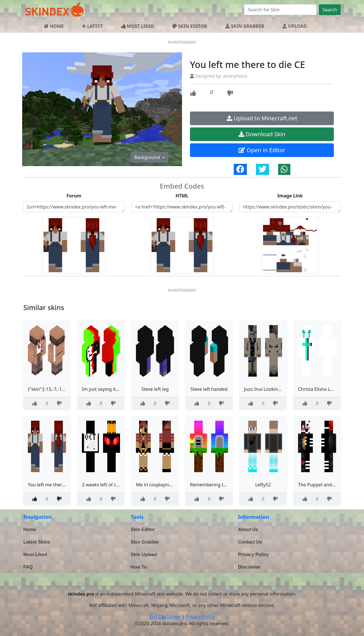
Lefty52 (263, 485)
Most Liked (35, 555)
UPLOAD (295, 26)
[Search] (280, 10)
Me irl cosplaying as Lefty (163, 485)
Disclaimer (250, 567)
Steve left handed (209, 389)
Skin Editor (142, 529)
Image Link (290, 196)
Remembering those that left (221, 485)
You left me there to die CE (56, 485)
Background (148, 157)
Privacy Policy (254, 555)
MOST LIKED (138, 26)
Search (330, 10)
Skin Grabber (145, 542)
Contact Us (250, 542)
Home (30, 529)
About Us (248, 529)
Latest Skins (37, 542)
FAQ (28, 567)
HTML (182, 196)
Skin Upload (144, 555)
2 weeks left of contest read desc (117, 485)
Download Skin (262, 134)
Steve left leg (155, 389)
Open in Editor (262, 150)
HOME (54, 26)
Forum (74, 196)
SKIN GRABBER (245, 26)
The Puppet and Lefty (321, 485)
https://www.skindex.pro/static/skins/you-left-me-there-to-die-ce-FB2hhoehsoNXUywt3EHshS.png (290, 207)
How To (139, 567)
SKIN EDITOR (190, 26)
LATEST (92, 26)
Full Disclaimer (165, 617)
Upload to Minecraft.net (262, 118)
